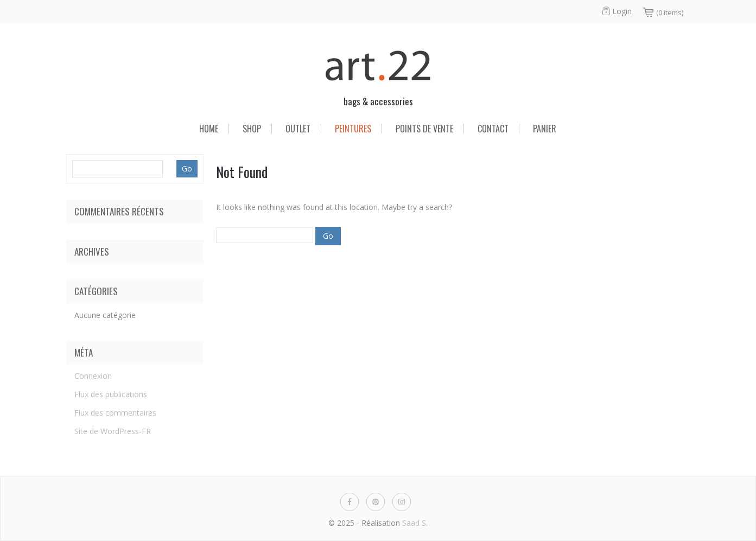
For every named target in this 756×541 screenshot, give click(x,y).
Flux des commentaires (115, 413)
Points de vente (424, 129)
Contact (493, 129)
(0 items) (670, 12)
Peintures (353, 129)
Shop (252, 129)
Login (622, 11)
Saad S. (415, 523)
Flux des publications (111, 394)
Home (209, 129)
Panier (545, 129)
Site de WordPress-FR (113, 431)
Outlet (298, 129)
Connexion (93, 376)
